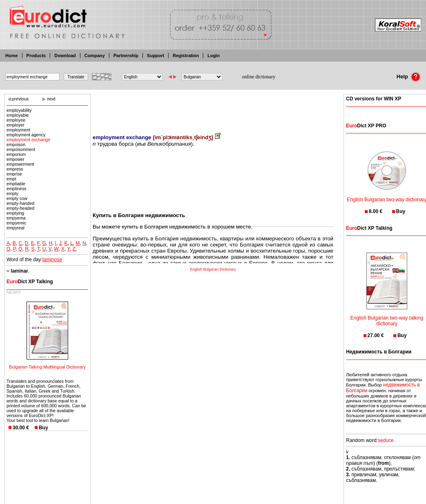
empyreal (16, 228)
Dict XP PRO (366, 126)
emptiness (17, 189)
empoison (16, 144)
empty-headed (20, 208)
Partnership (126, 56)
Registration (186, 56)
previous (20, 99)
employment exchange (28, 140)
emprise (14, 174)
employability (19, 110)
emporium (16, 154)
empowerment (20, 164)
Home (12, 56)
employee (16, 120)
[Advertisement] (213, 108)
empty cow (17, 198)
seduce (386, 440)
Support (155, 56)
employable (18, 115)
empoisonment (21, 149)
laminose (52, 260)
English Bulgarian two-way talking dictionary (387, 316)
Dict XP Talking (30, 282)
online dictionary (259, 77)
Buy (43, 428)
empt (11, 179)
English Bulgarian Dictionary (213, 269)
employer (16, 125)
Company (95, 56)
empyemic (17, 223)
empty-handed (20, 203)
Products (36, 56)
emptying (15, 213)
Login (213, 56)
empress (15, 169)
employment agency (26, 135)
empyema (16, 218)
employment (18, 130)
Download (65, 56)
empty (12, 193)
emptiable (16, 184)
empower (16, 159)
